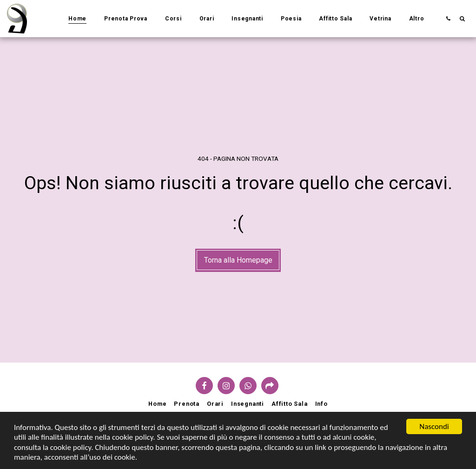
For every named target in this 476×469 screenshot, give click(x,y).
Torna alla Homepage (238, 260)
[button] (448, 18)
